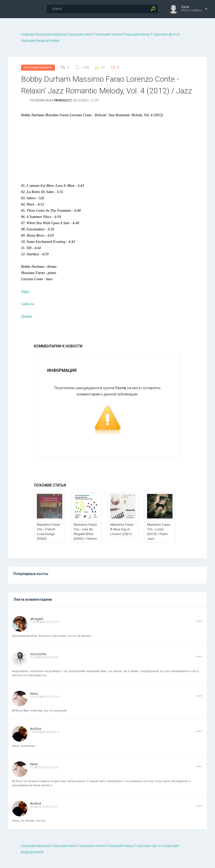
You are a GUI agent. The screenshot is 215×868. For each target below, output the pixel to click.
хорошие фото (165, 34)
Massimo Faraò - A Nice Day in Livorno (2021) (123, 529)
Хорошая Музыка (38, 68)
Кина (34, 693)
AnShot (36, 729)
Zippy (25, 292)
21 (103, 67)
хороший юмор (137, 34)
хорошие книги (108, 34)
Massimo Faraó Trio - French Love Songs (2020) (48, 532)
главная (28, 34)
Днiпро (27, 316)
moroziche (38, 654)
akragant (37, 619)
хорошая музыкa (51, 34)
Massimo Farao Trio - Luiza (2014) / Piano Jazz (159, 532)
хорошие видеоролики (40, 40)
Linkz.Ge (28, 304)
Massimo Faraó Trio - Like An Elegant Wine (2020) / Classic (85, 532)
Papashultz (63, 100)
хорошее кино (81, 34)
